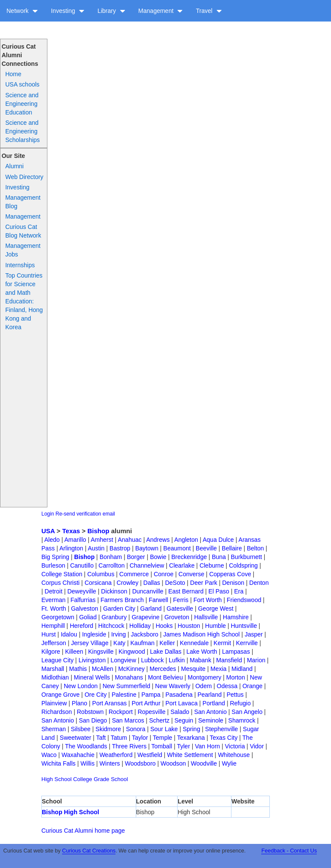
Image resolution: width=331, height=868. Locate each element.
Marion (256, 660)
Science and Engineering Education (22, 104)
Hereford (81, 626)
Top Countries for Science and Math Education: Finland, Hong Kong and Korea (24, 301)
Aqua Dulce (218, 540)
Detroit (54, 591)
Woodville (204, 763)
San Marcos (128, 720)
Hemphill (53, 626)
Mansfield (229, 660)
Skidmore (108, 729)
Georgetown (58, 617)
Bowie (158, 557)
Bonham (111, 557)
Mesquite (193, 669)
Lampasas (236, 652)
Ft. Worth (54, 609)
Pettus (235, 695)
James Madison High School (201, 634)
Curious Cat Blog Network (23, 231)
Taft (101, 738)
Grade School (111, 779)
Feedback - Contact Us (289, 851)
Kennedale (194, 643)
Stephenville (222, 729)
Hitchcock (111, 626)
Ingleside (94, 634)
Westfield (150, 755)
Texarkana (191, 738)
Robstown (90, 712)
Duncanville (148, 591)
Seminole (211, 720)
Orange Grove (61, 695)
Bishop (98, 531)
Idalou (69, 634)
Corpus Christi (61, 583)
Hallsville (206, 617)
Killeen (74, 652)
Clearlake (182, 565)
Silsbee (81, 729)
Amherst (102, 540)
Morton (236, 677)
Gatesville (180, 609)
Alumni (14, 166)
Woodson (173, 763)
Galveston (85, 609)
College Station (62, 574)
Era (239, 591)
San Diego (93, 720)
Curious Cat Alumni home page (83, 831)
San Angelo (247, 712)
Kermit (222, 643)
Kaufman (143, 643)
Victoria (235, 746)
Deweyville (82, 591)
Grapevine (145, 617)
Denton (259, 583)
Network (22, 11)
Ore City (95, 695)
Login (48, 514)
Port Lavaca (182, 703)
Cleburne (212, 565)
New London (81, 686)
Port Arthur (146, 703)
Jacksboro (145, 634)
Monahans (129, 677)
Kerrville (247, 643)
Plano (80, 703)
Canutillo (82, 565)
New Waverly (173, 686)
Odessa (227, 686)
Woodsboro (140, 763)
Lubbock (152, 660)
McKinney (131, 669)
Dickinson (114, 591)
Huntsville (244, 626)
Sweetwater (76, 738)
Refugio (240, 703)
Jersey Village (90, 643)
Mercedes (163, 669)
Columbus (101, 574)
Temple (162, 738)
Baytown (147, 548)
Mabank (200, 660)
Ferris (181, 600)
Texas (71, 531)
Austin (96, 548)
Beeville (206, 548)
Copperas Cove (230, 574)
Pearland (209, 695)
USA (48, 531)
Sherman (54, 729)
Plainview (54, 703)
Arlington (71, 548)
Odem (203, 686)
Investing (68, 11)
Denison (233, 583)
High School (56, 779)
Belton (256, 548)
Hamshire (236, 617)
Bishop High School (70, 812)
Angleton (186, 540)
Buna (219, 557)
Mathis (78, 669)
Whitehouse (234, 755)
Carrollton (112, 565)
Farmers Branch (122, 600)
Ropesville (151, 712)
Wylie (229, 763)
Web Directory (24, 177)
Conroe (164, 574)
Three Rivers (129, 746)
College (83, 779)
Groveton (177, 617)
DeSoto (175, 583)
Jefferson (54, 643)
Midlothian (55, 677)
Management (161, 11)
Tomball (162, 746)
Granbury (114, 617)
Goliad (88, 617)
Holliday (140, 626)
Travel (209, 11)
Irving (119, 634)
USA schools (22, 84)
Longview (123, 660)
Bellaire (232, 548)
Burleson (53, 565)
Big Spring (55, 557)
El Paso (219, 591)
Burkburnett (247, 557)
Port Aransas (109, 703)
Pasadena (179, 695)
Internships (20, 265)
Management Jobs (23, 250)
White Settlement (190, 755)
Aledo (52, 540)
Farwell (158, 600)
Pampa (151, 695)
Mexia (218, 669)
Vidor (257, 746)
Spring (191, 729)
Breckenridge (189, 557)
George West (215, 609)
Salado (180, 712)
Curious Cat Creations (89, 851)
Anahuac (130, 540)
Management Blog (23, 202)
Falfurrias (83, 600)
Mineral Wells (92, 677)
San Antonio (210, 712)
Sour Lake (164, 729)
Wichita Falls (58, 763)
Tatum (119, 738)
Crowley (128, 583)
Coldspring (243, 565)
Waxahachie (78, 755)
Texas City (224, 738)
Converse (191, 574)
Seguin (184, 720)
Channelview (147, 565)
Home (13, 74)
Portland (214, 703)
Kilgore (51, 652)
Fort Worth (208, 600)
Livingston (92, 660)
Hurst (48, 634)
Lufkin (177, 660)
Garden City (119, 609)
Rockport (121, 712)
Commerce (134, 574)
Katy (119, 643)
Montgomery (205, 677)
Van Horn (207, 746)
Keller (167, 643)
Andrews (158, 540)
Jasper (254, 634)
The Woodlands (86, 746)
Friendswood (244, 600)
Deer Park (204, 583)
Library (111, 11)
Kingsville (101, 652)
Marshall (53, 669)
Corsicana (98, 583)
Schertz (159, 720)
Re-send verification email (85, 514)
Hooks (164, 626)
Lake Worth (202, 652)
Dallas (152, 583)
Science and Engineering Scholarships (22, 131)
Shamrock (242, 720)
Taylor (140, 738)
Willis (88, 763)
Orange (252, 686)
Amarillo (75, 540)
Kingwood (132, 652)
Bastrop (120, 548)
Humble (215, 626)
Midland (242, 669)
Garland (151, 609)
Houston (189, 626)
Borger (136, 557)
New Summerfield (126, 686)
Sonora (136, 729)
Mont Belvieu (165, 677)
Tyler (183, 746)
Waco (49, 755)
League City (58, 660)
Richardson (57, 712)
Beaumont (177, 548)
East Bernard (186, 591)
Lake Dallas (166, 652)
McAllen (103, 669)
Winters (110, 763)
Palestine (124, 695)
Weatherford (116, 755)
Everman (53, 600)
